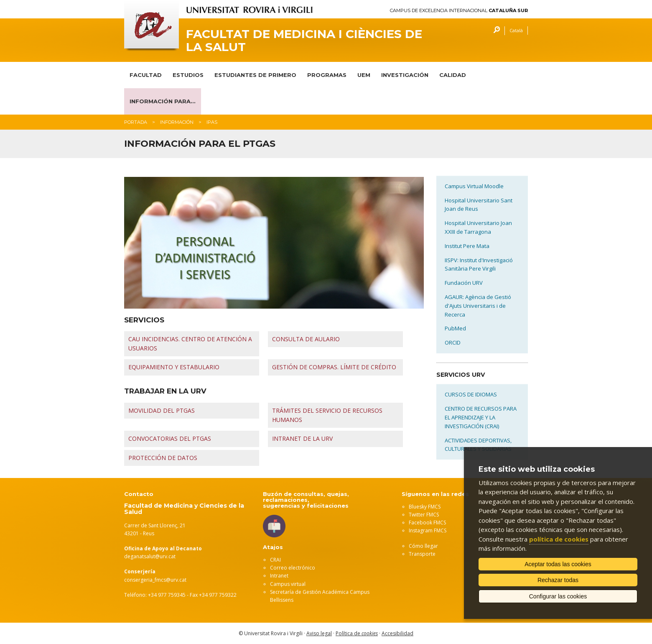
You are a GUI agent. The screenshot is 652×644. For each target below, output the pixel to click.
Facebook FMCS (427, 523)
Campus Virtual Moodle (474, 186)
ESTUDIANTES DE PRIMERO (255, 75)
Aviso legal (319, 633)
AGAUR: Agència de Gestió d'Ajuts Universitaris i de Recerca (478, 306)
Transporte (422, 554)
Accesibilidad (397, 633)
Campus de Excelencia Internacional (459, 11)
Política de (357, 633)
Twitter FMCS (424, 515)
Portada (136, 122)
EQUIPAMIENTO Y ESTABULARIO (174, 367)
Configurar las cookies (558, 596)
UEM (364, 75)
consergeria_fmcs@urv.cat (155, 580)
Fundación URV (464, 283)
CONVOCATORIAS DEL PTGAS (170, 438)
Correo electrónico (293, 568)
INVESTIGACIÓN (405, 75)
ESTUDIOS (188, 75)
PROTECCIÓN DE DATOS (163, 458)
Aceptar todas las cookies (558, 564)
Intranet (279, 576)
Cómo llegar (423, 546)
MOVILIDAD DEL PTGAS (162, 410)
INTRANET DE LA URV (302, 438)
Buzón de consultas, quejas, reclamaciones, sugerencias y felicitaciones (306, 500)
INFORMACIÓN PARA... (163, 101)
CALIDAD (453, 75)
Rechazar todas (558, 580)
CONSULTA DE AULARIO (306, 339)
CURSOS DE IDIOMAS (471, 394)
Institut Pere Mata (467, 246)
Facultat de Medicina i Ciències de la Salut (304, 41)
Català (516, 30)
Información (177, 122)
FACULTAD (146, 75)
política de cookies (559, 539)
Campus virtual (288, 584)
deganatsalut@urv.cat (150, 556)
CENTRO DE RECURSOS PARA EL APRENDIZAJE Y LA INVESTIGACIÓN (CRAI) (481, 417)
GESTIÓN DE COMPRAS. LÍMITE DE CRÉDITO (334, 367)
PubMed (455, 328)
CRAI (275, 560)
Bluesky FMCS (425, 507)
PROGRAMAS (327, 75)
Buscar (495, 31)
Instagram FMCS (428, 530)
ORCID (453, 342)
